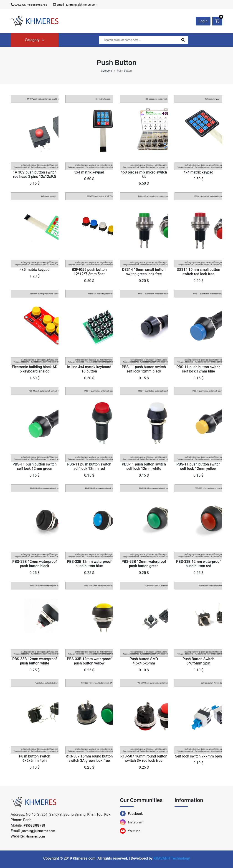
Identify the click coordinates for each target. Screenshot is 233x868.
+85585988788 (34, 825)
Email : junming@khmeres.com (75, 5)
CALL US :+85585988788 (29, 5)
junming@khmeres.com (38, 831)
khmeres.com (35, 836)
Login (203, 21)
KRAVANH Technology (172, 858)
